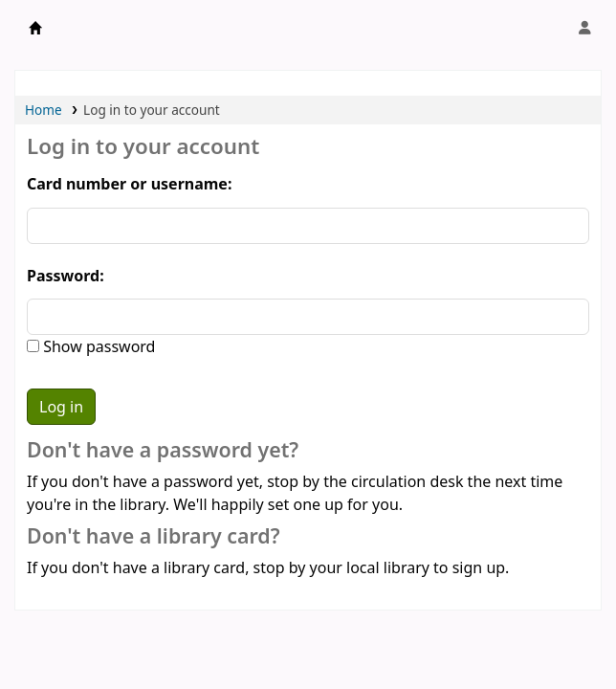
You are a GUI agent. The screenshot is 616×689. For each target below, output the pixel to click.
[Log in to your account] (584, 28)
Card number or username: (129, 184)
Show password (97, 346)
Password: (66, 276)
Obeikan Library (35, 28)
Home (44, 110)
